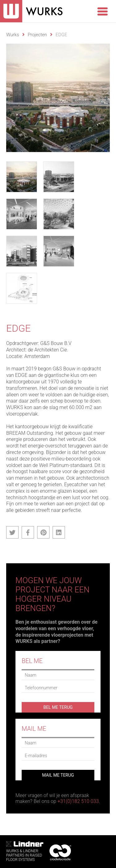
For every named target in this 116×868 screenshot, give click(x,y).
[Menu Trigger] (102, 11)
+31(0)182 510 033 (78, 801)
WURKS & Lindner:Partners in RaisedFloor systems (25, 852)
